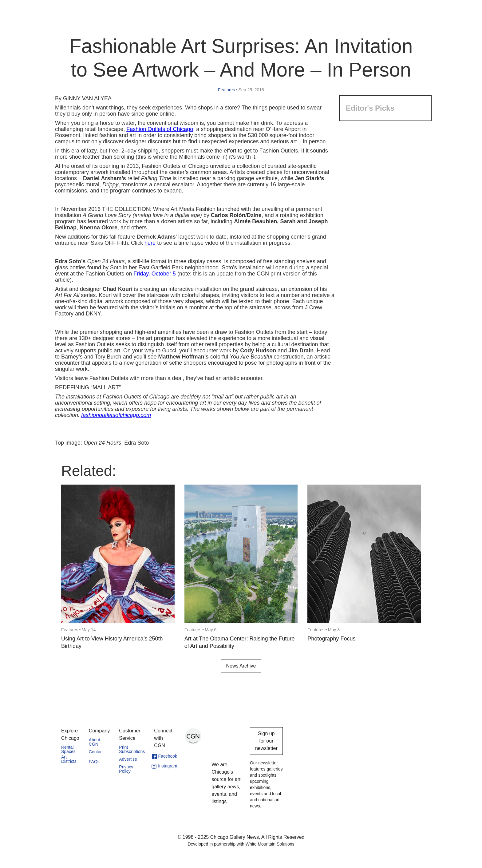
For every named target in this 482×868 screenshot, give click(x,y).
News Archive (241, 666)
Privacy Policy (126, 769)
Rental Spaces (68, 749)
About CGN (95, 742)
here (150, 243)
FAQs (94, 762)
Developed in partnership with (241, 844)
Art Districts (69, 759)
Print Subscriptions (132, 749)
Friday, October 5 (155, 274)
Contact (96, 752)
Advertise (128, 759)
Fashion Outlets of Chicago (160, 129)
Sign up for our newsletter (266, 741)
